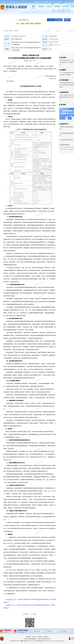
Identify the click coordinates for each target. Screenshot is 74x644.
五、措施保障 (9, 534)
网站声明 (46, 637)
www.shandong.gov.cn (22, 632)
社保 (23, 24)
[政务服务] (57, 6)
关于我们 (34, 637)
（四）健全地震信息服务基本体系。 (15, 361)
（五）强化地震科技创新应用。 (13, 381)
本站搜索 (51, 20)
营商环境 (38, 24)
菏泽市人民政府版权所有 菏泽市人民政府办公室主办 (38, 639)
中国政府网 (3, 2)
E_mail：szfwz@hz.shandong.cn (57, 641)
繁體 (70, 2)
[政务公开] (49, 6)
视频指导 (67, 20)
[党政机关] (3, 639)
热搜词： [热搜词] (18, 24)
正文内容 (16, 31)
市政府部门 (50, 631)
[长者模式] (37, 2)
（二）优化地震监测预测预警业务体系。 (16, 285)
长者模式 (38, 2)
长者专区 (66, 2)
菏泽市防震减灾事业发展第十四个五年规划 (31, 86)
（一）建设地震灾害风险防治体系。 (15, 217)
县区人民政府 (64, 631)
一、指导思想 (9, 100)
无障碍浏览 (45, 2)
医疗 (27, 24)
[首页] (33, 6)
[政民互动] (66, 6)
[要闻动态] (41, 6)
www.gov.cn (6, 632)
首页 (33, 6)
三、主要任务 (9, 206)
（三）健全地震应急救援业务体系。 (15, 318)
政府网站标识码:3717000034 (43, 641)
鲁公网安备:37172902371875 (28, 641)
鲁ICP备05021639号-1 (15, 641)
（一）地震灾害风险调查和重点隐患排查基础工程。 (18, 440)
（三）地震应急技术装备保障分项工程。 (16, 485)
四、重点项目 (9, 429)
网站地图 (28, 637)
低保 (32, 24)
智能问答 (59, 2)
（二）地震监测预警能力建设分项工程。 (16, 463)
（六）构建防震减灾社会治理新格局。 (15, 400)
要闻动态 (41, 6)
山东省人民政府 (22, 630)
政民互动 (66, 6)
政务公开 (49, 6)
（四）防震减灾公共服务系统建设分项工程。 (17, 511)
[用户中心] (53, 2)
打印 (27, 614)
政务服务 (57, 6)
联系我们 (40, 637)
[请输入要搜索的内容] (31, 20)
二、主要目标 (9, 117)
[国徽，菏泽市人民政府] (13, 6)
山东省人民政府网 (11, 2)
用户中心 (53, 2)
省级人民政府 (37, 631)
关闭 (35, 614)
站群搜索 (59, 20)
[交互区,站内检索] (43, 20)
